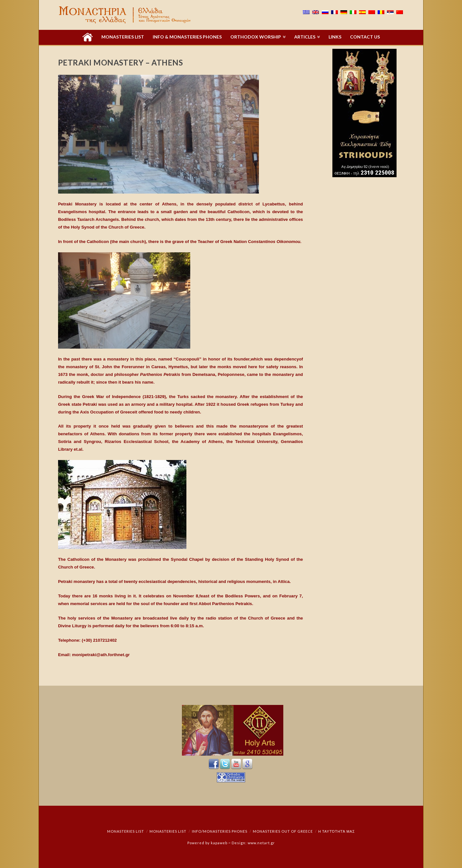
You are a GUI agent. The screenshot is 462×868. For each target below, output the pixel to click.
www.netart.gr (261, 843)
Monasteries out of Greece (283, 831)
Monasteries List (126, 831)
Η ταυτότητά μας (337, 831)
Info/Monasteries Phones (220, 831)
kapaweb (219, 843)
